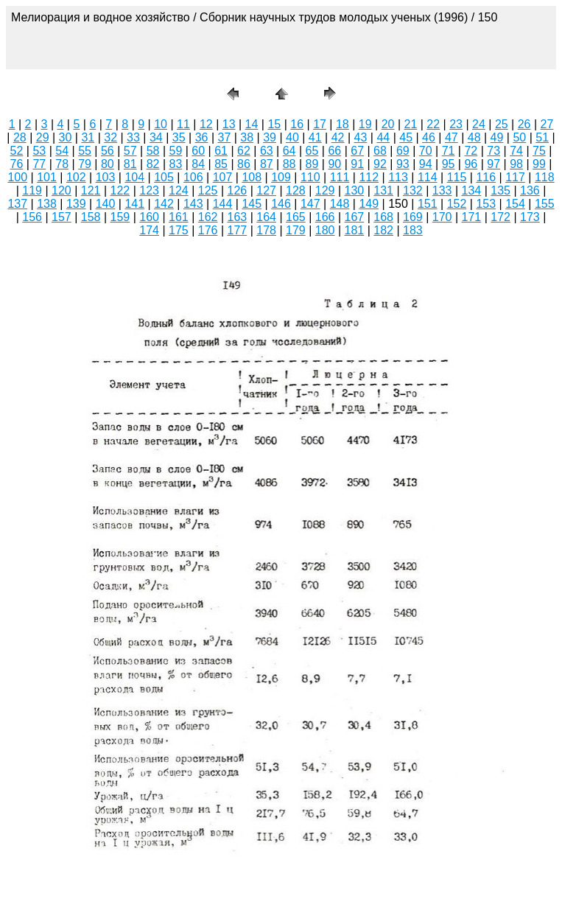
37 (224, 137)
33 (133, 137)
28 (20, 137)
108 (252, 177)
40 (292, 137)
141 (134, 204)
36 (202, 137)
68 (380, 151)
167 (355, 217)
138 (47, 204)
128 (296, 190)
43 (361, 137)
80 (108, 164)
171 (472, 217)
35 (179, 137)
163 (238, 217)
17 (320, 124)
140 (106, 204)
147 (310, 204)
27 (547, 124)
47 (452, 137)
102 (76, 177)
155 (545, 204)
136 (530, 190)
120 (62, 190)
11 (183, 124)
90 (334, 164)
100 (17, 177)
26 (524, 124)
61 (221, 151)
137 (17, 204)
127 (266, 190)
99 (539, 164)
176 (208, 230)
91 (357, 164)
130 (355, 190)
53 (39, 151)
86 (244, 164)
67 (357, 151)
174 (149, 230)
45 (406, 137)
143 (193, 204)
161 (179, 217)
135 (500, 190)
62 (244, 151)
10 (161, 124)
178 (266, 230)
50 (519, 137)
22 (433, 124)
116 (486, 177)
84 (198, 164)
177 (238, 230)
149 (369, 204)
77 (39, 164)
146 (281, 204)
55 (85, 151)
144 (223, 204)
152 (457, 204)
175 (179, 230)
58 (153, 151)
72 (471, 151)
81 (130, 164)
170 (442, 217)
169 (413, 217)
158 (91, 217)
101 (47, 177)
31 (88, 137)
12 (206, 124)
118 (545, 177)
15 (274, 124)
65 (312, 151)
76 (17, 164)
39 (270, 137)
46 (429, 137)
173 (530, 217)
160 (149, 217)
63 (267, 151)
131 (383, 190)
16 (297, 124)
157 (62, 217)
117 (515, 177)
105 (164, 177)
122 (120, 190)
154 (515, 204)
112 (369, 177)
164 (266, 217)
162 (208, 217)
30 (66, 137)
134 (472, 190)
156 (32, 217)
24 (479, 124)
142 (164, 204)
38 (247, 137)
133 (442, 190)
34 (156, 137)
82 (153, 164)
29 (43, 137)
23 (456, 124)
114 (428, 177)
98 (516, 164)
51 (542, 137)
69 (403, 151)
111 (340, 177)
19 (365, 124)
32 (110, 137)
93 (403, 164)
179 (296, 230)
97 (493, 164)
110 (310, 177)
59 (176, 151)
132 (413, 190)
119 (32, 190)
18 (343, 124)
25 (502, 124)
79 (85, 164)
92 (380, 164)
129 (325, 190)
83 (176, 164)
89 (312, 164)
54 (62, 151)
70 (426, 151)
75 (539, 151)
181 (355, 230)
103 (106, 177)
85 (221, 164)
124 (179, 190)
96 (471, 164)
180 (325, 230)
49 (497, 137)
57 (130, 151)
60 (198, 151)
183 (413, 230)
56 (108, 151)
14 (252, 124)
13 (229, 124)
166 (325, 217)
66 (334, 151)
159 (120, 217)
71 (449, 151)
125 (208, 190)
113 (398, 177)
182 (383, 230)
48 (474, 137)
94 (426, 164)
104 (134, 177)
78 (62, 164)
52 (17, 151)
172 (500, 217)
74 (516, 151)
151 (428, 204)
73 (493, 151)
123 (149, 190)
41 (315, 137)
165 (296, 217)
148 (340, 204)
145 (252, 204)
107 (223, 177)
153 (486, 204)
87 (267, 164)
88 (289, 164)
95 (449, 164)
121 (91, 190)
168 (383, 217)
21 (411, 124)
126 (238, 190)
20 (388, 124)
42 (338, 137)
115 (457, 177)
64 (289, 151)
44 (383, 137)
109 (281, 177)
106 (193, 177)
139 (76, 204)
